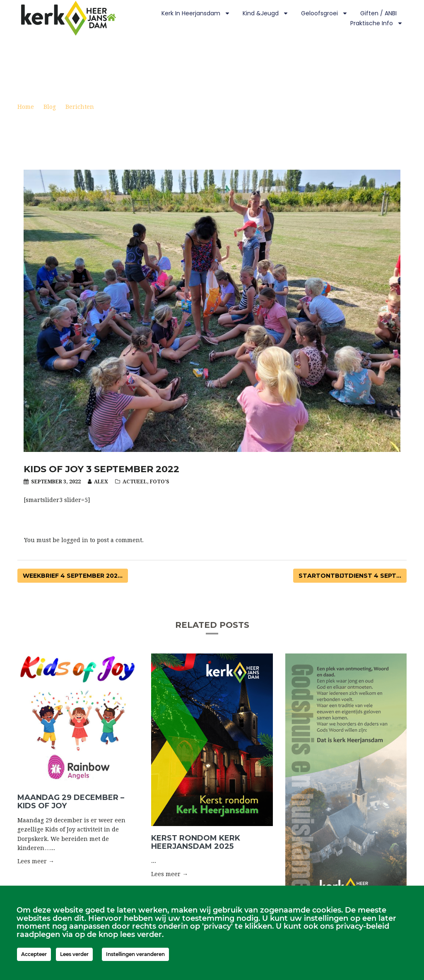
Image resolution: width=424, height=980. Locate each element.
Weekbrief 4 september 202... (73, 576)
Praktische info (377, 23)
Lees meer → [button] (36, 861)
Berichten (80, 107)
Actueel (135, 482)
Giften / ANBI (378, 13)
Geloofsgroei (324, 13)
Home (26, 107)
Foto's (160, 482)
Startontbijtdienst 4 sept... (350, 576)
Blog (50, 107)
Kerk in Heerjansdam (196, 13)
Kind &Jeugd (266, 13)
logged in (75, 540)
